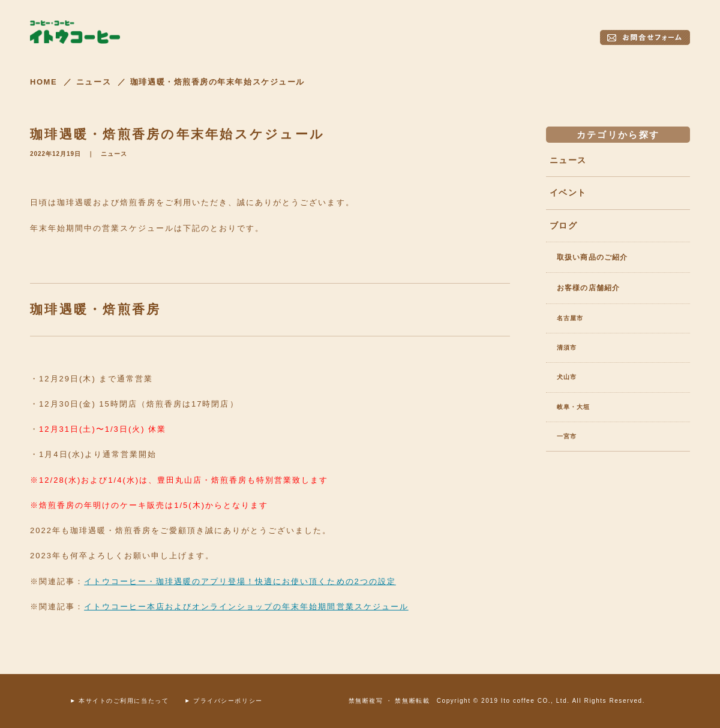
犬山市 (567, 377)
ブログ (563, 225)
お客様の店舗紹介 (588, 288)
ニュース (114, 154)
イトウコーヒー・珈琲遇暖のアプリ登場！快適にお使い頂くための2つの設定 (240, 581)
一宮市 (567, 436)
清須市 (567, 348)
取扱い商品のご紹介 (592, 257)
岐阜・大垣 (573, 407)
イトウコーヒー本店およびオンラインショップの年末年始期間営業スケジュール (246, 607)
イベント (568, 192)
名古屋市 (570, 318)
